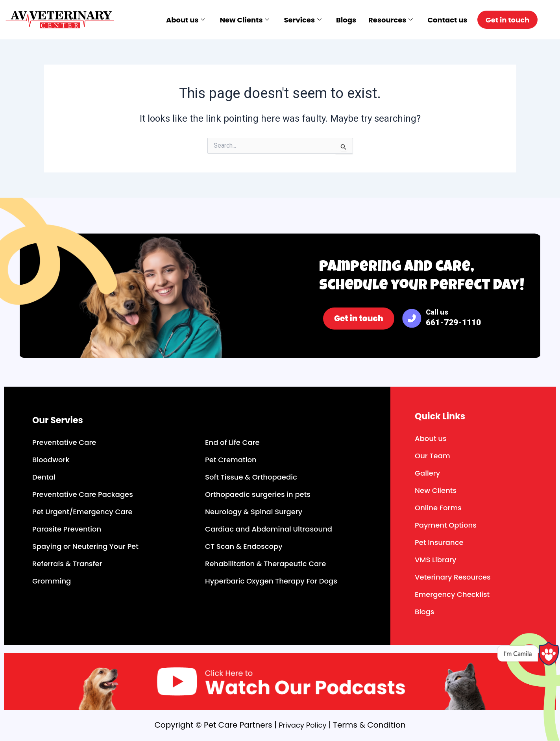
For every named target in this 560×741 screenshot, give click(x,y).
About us (177, 20)
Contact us (441, 20)
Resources (384, 20)
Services (295, 20)
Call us (453, 318)
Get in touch (506, 20)
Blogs (339, 20)
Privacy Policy (302, 725)
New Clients (237, 20)
